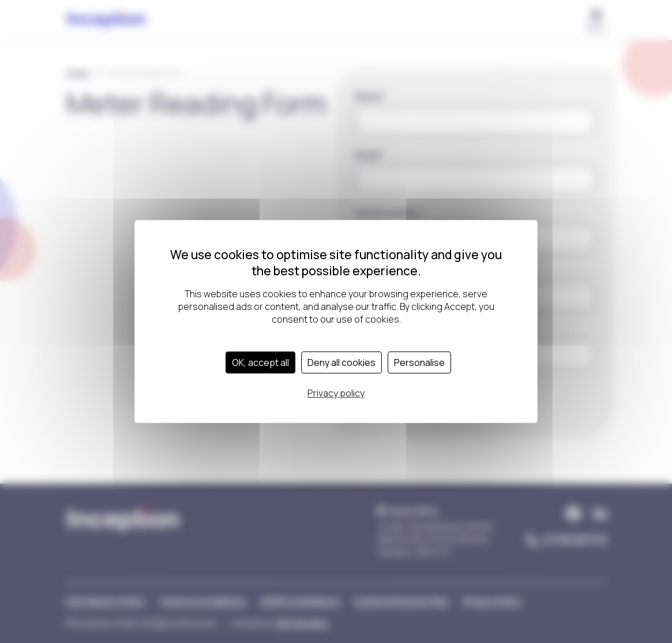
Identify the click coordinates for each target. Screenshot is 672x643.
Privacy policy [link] (336, 393)
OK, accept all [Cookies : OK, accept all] (260, 362)
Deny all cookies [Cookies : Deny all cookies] (341, 362)
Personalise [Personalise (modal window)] (419, 362)
